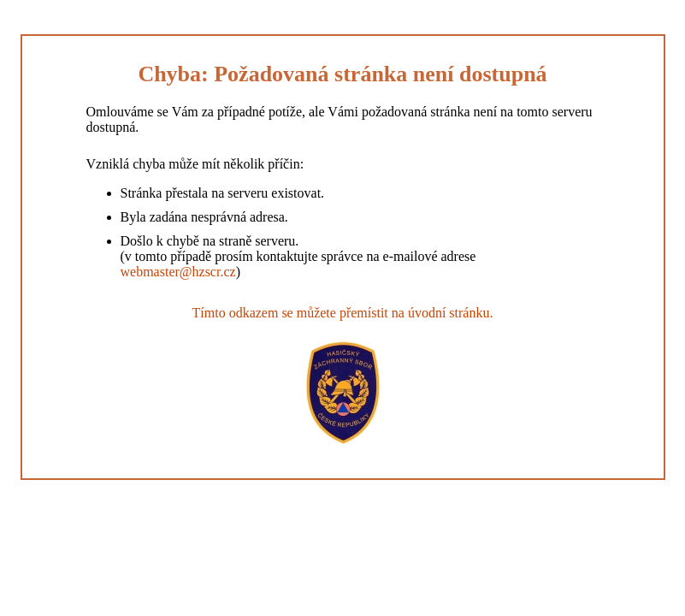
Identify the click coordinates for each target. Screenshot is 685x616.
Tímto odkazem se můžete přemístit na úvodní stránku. (343, 313)
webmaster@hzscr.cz (178, 272)
